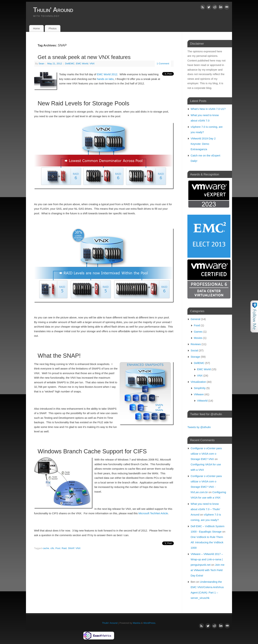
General (195, 319)
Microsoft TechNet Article (153, 513)
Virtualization (198, 382)
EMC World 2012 (107, 74)
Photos (52, 28)
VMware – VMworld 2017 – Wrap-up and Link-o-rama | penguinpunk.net (207, 559)
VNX (92, 64)
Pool (58, 548)
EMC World (82, 64)
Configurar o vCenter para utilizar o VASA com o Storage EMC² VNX (206, 454)
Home (36, 28)
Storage (195, 357)
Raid (64, 548)
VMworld (202, 401)
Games (198, 332)
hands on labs (105, 79)
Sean (42, 64)
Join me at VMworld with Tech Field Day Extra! (208, 570)
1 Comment (163, 64)
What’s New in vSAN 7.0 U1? (208, 109)
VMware (199, 394)
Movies (198, 338)
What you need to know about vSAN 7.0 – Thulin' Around (205, 509)
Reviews (196, 344)
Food (197, 325)
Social (194, 350)
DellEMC (70, 64)
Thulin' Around (53, 10)
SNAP (71, 548)
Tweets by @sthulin (199, 427)
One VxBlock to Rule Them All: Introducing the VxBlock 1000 (207, 542)
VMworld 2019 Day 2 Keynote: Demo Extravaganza (203, 144)
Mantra (137, 623)
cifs (52, 548)
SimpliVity (200, 388)
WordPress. (150, 623)
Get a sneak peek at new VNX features (84, 57)
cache (46, 548)
